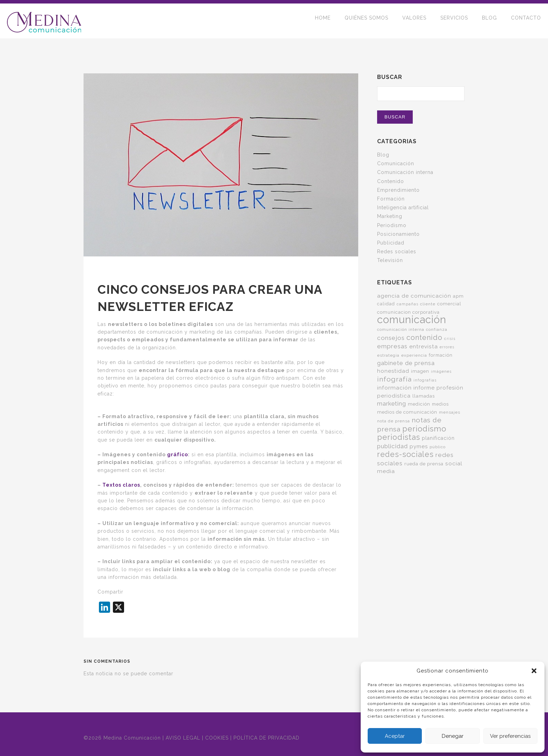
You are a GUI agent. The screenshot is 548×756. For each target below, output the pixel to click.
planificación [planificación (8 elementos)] (438, 438)
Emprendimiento (398, 190)
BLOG (489, 21)
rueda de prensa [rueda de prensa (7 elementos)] (424, 464)
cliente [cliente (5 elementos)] (428, 304)
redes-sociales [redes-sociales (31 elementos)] (405, 454)
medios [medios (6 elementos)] (440, 404)
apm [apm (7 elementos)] (458, 296)
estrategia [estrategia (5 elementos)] (388, 355)
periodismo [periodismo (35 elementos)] (424, 429)
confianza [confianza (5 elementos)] (437, 329)
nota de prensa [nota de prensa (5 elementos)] (394, 421)
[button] (534, 671)
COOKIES (217, 738)
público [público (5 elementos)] (438, 447)
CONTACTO (526, 21)
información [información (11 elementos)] (394, 388)
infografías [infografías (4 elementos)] (425, 380)
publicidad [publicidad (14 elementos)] (392, 446)
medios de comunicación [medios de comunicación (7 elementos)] (407, 412)
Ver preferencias (510, 736)
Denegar (453, 736)
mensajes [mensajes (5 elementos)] (450, 412)
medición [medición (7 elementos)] (419, 404)
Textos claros (121, 485)
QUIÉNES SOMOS (366, 21)
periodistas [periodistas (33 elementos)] (399, 437)
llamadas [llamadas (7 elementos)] (424, 396)
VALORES (414, 21)
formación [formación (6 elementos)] (441, 355)
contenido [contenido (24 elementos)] (424, 337)
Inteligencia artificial (403, 208)
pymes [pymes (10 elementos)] (419, 446)
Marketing (390, 216)
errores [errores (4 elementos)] (447, 347)
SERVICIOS (454, 21)
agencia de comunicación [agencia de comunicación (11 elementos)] (414, 296)
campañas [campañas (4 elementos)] (408, 304)
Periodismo (392, 225)
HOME (323, 21)
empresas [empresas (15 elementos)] (392, 346)
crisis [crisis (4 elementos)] (450, 339)
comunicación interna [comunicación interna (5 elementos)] (401, 329)
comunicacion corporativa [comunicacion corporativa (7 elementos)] (408, 312)
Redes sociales (397, 252)
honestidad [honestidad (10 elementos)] (393, 371)
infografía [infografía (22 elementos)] (394, 379)
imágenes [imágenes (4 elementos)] (441, 371)
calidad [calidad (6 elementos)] (386, 304)
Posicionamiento (398, 234)
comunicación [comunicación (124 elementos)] (412, 319)
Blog (383, 155)
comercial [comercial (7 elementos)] (449, 304)
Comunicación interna (405, 172)
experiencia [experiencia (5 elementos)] (414, 355)
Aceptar (395, 736)
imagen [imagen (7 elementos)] (420, 371)
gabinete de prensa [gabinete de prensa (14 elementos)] (406, 363)
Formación (391, 199)
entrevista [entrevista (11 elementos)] (424, 346)
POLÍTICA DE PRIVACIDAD (266, 738)
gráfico (178, 455)
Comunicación (396, 163)
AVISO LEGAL (183, 738)
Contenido (391, 181)
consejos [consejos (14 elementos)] (391, 338)
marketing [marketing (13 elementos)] (392, 404)
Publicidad (391, 243)
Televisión (390, 260)
